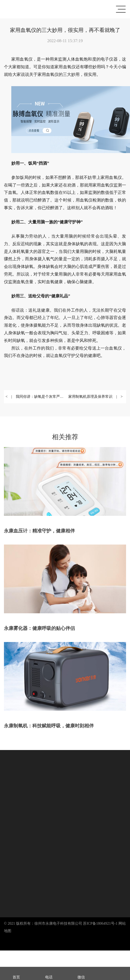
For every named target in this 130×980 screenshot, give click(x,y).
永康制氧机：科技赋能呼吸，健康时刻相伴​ (49, 726)
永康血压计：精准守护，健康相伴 (39, 531)
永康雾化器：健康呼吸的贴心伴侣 (39, 628)
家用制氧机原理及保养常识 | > (95, 397)
